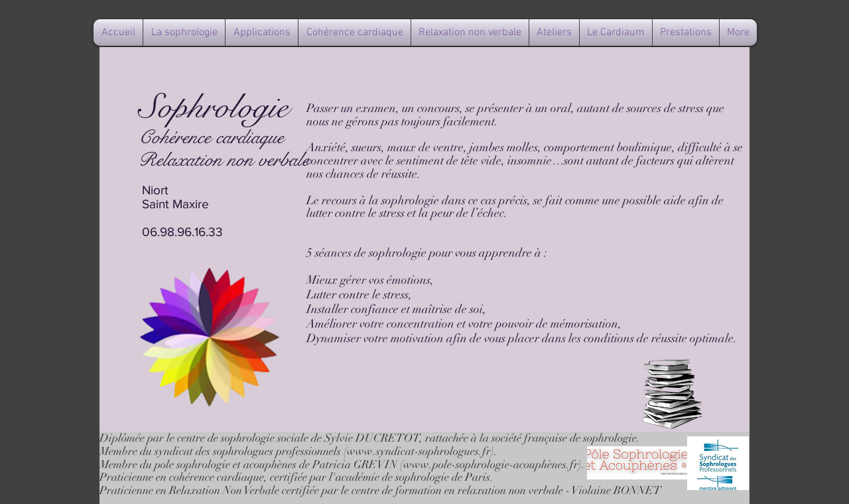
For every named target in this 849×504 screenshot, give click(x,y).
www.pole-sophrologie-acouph (475, 465)
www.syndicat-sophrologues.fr (419, 451)
